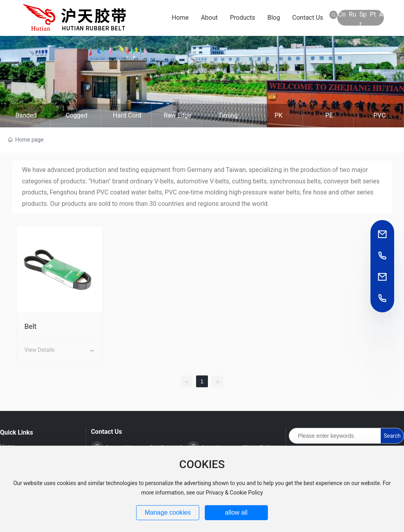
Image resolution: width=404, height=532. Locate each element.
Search (392, 436)
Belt (31, 326)
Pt (373, 14)
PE (329, 115)
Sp (363, 14)
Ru (353, 14)
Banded (26, 115)
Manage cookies (168, 512)
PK (279, 115)
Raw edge (178, 115)
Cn (342, 14)
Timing (228, 115)
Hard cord (127, 115)
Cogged (76, 115)
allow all (236, 512)
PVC (380, 115)
